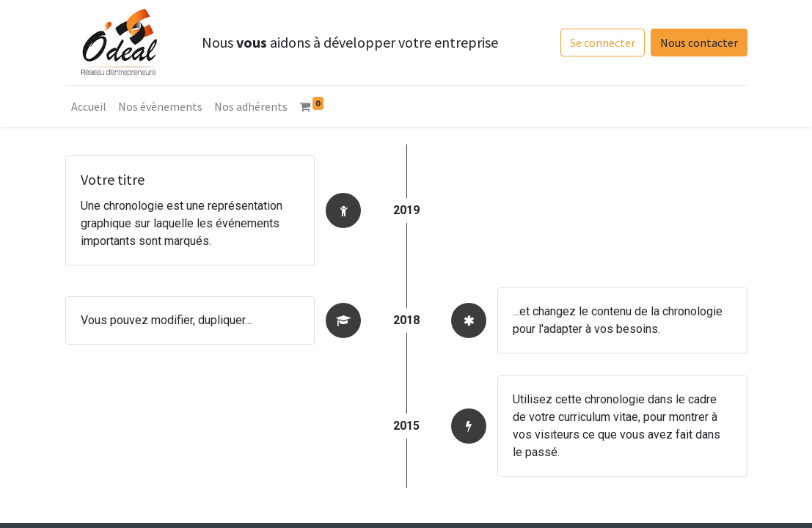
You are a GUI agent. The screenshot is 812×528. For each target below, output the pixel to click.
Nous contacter (699, 43)
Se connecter (603, 43)
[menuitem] (89, 106)
